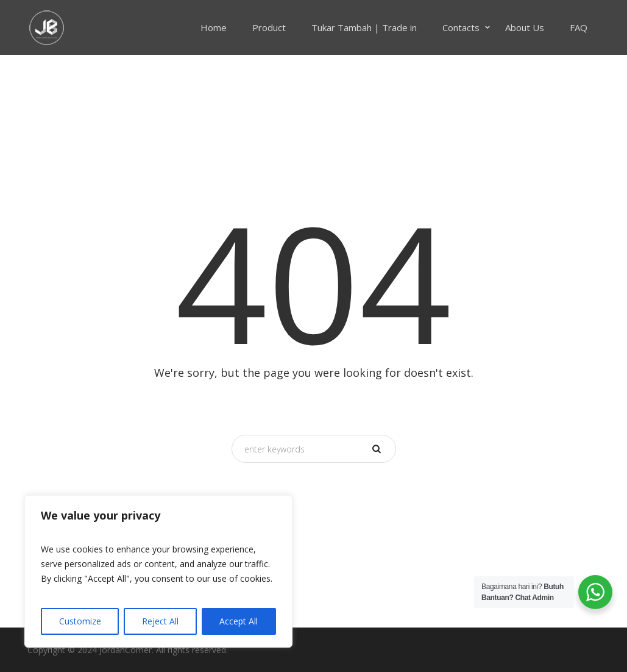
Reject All (160, 621)
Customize (80, 621)
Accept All (239, 621)
